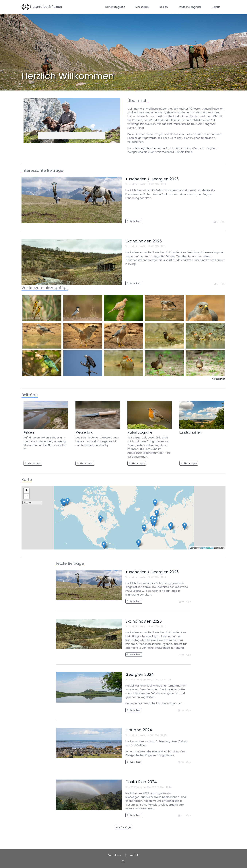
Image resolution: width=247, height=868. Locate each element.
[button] (31, 122)
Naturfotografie (115, 7)
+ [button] (27, 491)
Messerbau (142, 7)
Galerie (216, 7)
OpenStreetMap (207, 548)
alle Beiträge (123, 827)
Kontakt (135, 855)
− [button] (27, 496)
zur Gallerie (218, 379)
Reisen (164, 7)
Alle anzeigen (35, 463)
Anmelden (114, 855)
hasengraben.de (145, 148)
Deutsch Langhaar (190, 7)
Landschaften (190, 432)
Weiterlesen (136, 221)
